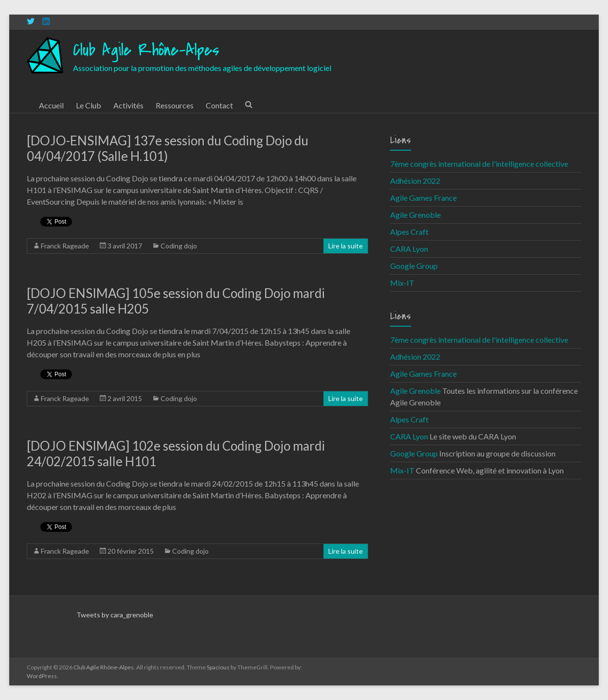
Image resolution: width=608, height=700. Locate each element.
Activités (128, 105)
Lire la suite (346, 246)
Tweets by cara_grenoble (115, 615)
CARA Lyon (409, 249)
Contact (219, 105)
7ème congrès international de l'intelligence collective (479, 164)
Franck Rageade (65, 246)
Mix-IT (402, 283)
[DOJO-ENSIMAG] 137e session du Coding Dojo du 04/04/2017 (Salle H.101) (168, 148)
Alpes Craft (409, 232)
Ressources (175, 105)
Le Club (89, 105)
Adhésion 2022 (415, 181)
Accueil (51, 105)
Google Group (414, 266)
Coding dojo (179, 246)
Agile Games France (423, 198)
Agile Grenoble (415, 215)
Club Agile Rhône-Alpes (146, 50)
